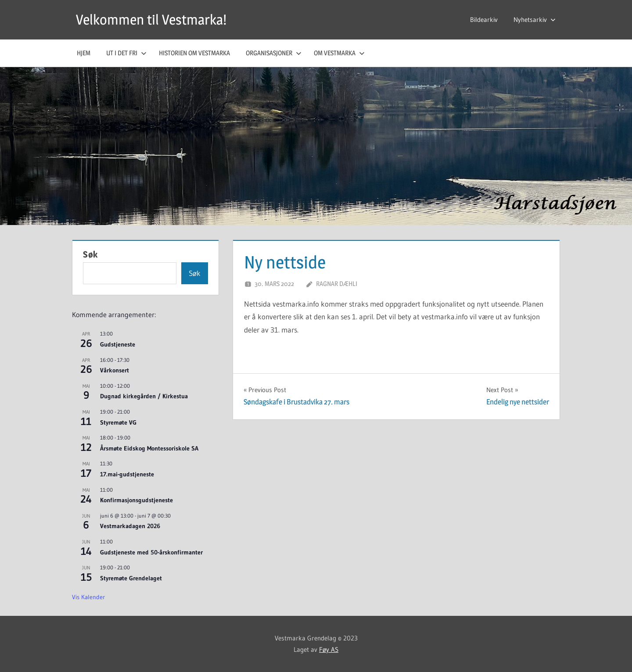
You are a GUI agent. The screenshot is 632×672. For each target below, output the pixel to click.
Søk (90, 254)
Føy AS (329, 649)
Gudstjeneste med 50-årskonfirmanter (151, 552)
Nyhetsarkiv (535, 20)
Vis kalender (88, 597)
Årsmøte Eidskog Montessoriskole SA (149, 448)
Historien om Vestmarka (194, 53)
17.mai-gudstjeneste (127, 474)
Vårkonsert (115, 370)
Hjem (84, 53)
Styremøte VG (118, 422)
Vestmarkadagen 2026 (130, 526)
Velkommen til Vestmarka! (151, 20)
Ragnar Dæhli (337, 284)
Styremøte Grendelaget (131, 578)
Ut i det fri (126, 53)
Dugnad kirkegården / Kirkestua (144, 396)
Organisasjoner (274, 53)
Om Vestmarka (339, 53)
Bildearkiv (484, 20)
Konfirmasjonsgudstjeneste (136, 500)
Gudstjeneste (118, 344)
